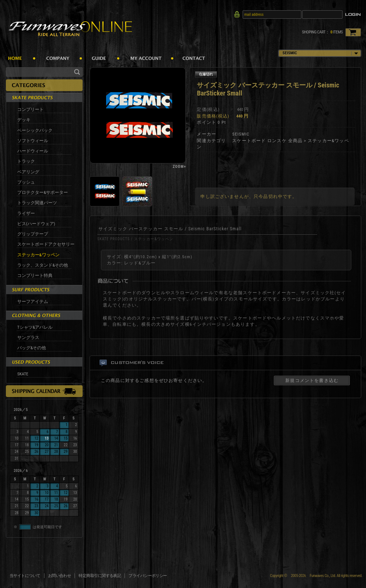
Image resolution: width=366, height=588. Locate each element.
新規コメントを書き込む (312, 380)
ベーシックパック (35, 130)
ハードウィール (33, 151)
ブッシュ (26, 182)
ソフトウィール (33, 141)
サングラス (28, 338)
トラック (26, 161)
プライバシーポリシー (148, 576)
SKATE (23, 374)
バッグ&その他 (32, 348)
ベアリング (28, 172)
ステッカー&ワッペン (38, 255)
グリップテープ (33, 234)
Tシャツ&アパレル (35, 327)
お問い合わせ (60, 576)
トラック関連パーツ (37, 203)
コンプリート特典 (35, 275)
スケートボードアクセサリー (46, 244)
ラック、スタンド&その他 (43, 265)
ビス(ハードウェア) (36, 224)
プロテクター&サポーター (43, 192)
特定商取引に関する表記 (100, 576)
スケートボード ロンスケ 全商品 (267, 141)
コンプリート (30, 109)
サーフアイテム (33, 302)
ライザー (26, 213)
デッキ (24, 120)
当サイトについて (25, 576)
